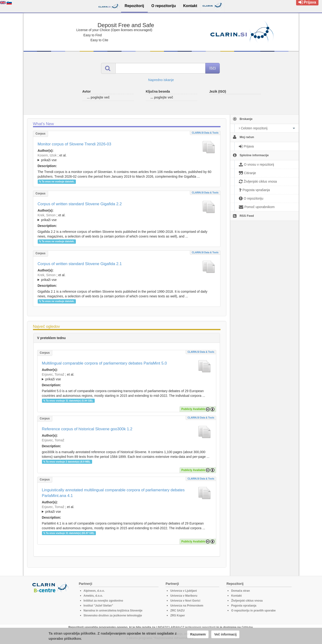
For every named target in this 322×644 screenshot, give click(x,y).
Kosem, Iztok (47, 155)
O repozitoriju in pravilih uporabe (253, 611)
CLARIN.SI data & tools (205, 133)
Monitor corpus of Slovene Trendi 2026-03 (75, 144)
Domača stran (240, 591)
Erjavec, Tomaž (53, 374)
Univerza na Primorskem (187, 606)
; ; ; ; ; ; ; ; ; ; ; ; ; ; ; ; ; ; (127, 217)
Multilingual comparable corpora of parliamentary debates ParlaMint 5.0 (104, 363)
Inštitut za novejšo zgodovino (103, 601)
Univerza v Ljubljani (184, 591)
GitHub (246, 627)
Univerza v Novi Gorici (185, 601)
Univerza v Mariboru (184, 596)
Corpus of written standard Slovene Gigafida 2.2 (80, 204)
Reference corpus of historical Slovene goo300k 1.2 (87, 429)
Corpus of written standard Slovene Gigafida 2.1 (80, 264)
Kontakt (236, 596)
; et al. (127, 158)
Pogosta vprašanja (244, 606)
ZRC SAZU (177, 611)
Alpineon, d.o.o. (94, 591)
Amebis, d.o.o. (93, 596)
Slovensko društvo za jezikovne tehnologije (113, 615)
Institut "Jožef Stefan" (98, 606)
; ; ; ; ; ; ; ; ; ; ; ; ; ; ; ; (127, 277)
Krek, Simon (47, 215)
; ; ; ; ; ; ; (127, 158)
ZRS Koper (178, 615)
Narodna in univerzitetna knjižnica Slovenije (113, 611)
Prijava (307, 2)
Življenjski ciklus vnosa (247, 601)
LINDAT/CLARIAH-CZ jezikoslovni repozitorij (186, 627)
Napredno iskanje (161, 80)
